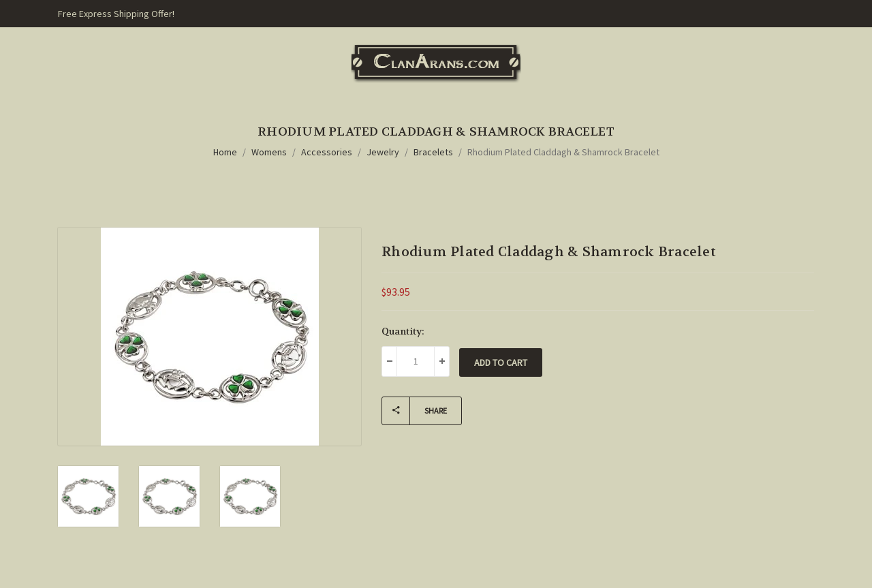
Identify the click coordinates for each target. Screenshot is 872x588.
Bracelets (433, 152)
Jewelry (383, 152)
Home (225, 152)
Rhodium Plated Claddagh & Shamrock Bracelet (563, 152)
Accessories (327, 152)
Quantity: (403, 331)
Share (415, 411)
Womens (269, 152)
